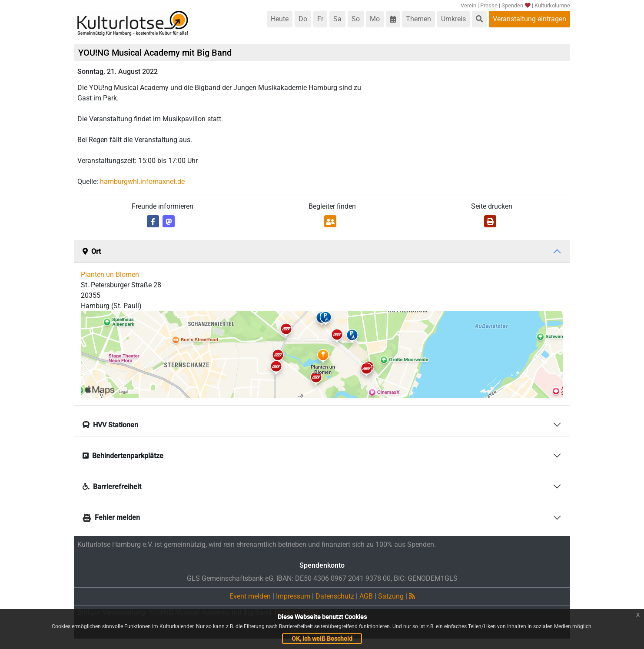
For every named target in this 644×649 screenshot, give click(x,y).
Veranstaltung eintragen (529, 19)
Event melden (250, 596)
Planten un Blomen (110, 275)
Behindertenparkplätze (123, 456)
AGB (366, 596)
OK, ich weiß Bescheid (322, 639)
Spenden (516, 5)
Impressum (293, 596)
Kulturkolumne (552, 5)
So (356, 19)
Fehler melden (111, 518)
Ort (92, 251)
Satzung (391, 596)
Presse (489, 5)
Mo (375, 19)
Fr (320, 19)
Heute (280, 19)
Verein (468, 5)
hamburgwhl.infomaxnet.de (142, 181)
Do (303, 19)
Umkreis (453, 19)
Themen (418, 19)
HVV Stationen (110, 425)
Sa (337, 19)
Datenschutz (335, 596)
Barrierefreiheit (112, 487)
